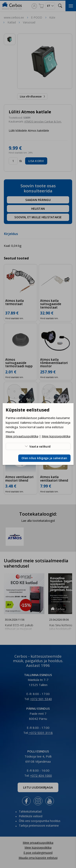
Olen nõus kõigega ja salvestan (44, 458)
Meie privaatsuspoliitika (22, 436)
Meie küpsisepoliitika (56, 436)
